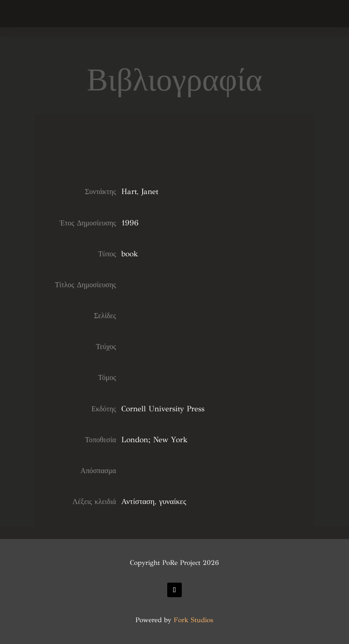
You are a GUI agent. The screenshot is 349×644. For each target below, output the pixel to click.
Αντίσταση (138, 502)
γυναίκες (173, 502)
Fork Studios (193, 620)
